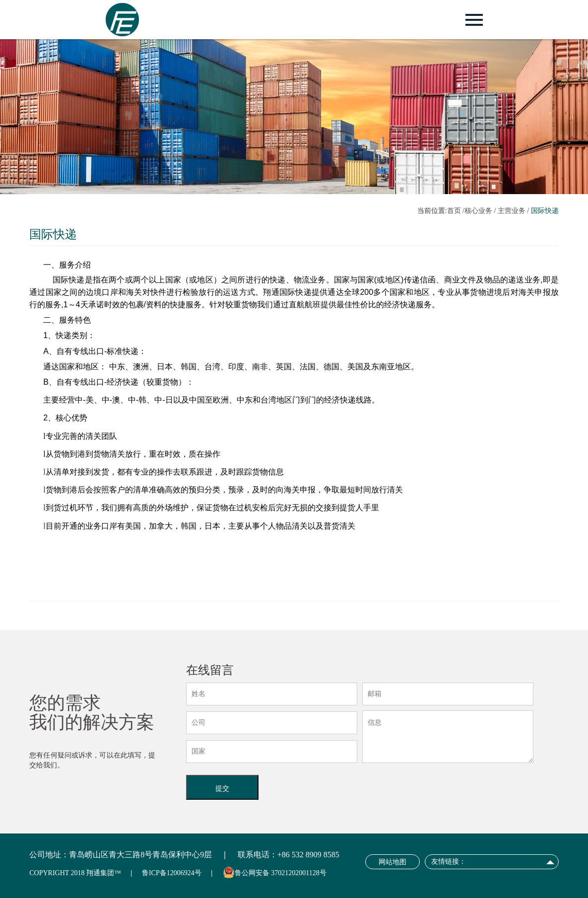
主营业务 (512, 211)
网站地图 (392, 862)
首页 (454, 211)
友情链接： (449, 862)
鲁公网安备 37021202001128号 (281, 873)
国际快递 (545, 211)
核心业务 (478, 211)
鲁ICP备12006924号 (172, 873)
